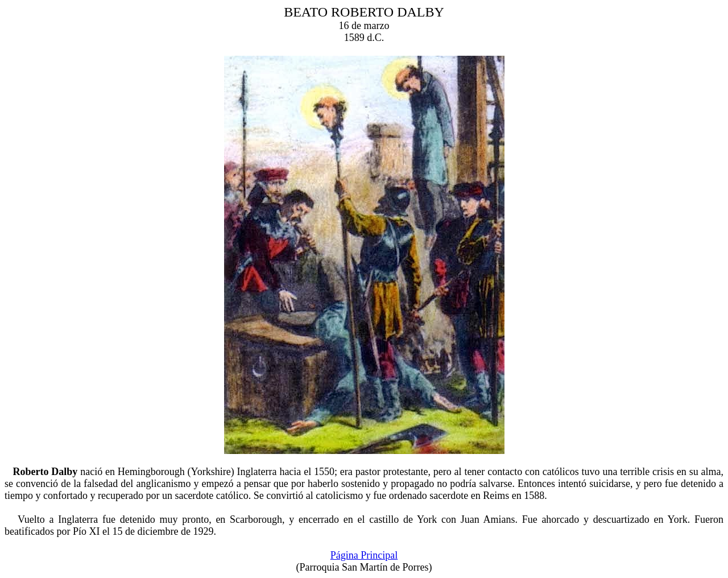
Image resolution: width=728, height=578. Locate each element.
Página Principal (364, 555)
